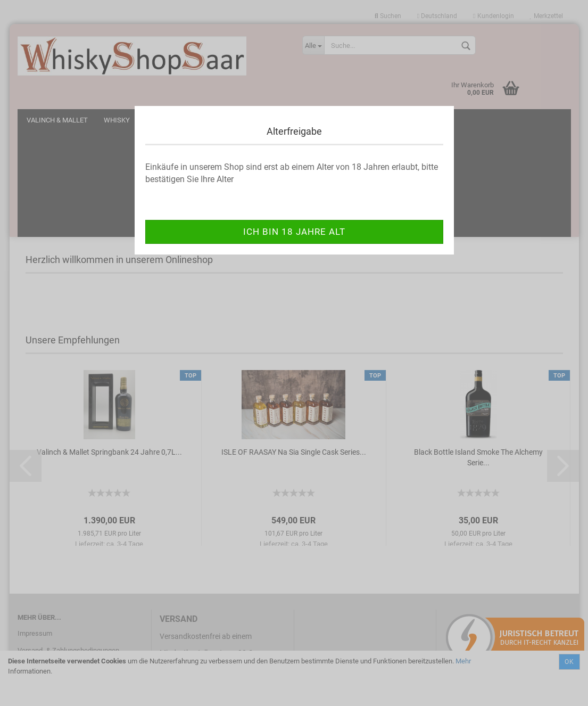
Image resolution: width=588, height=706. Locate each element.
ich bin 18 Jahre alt (294, 232)
